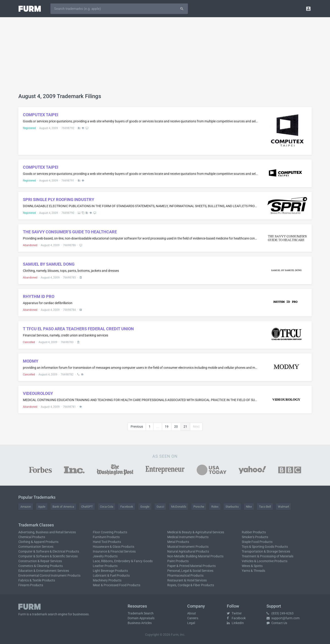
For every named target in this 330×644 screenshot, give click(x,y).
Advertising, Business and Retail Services (47, 532)
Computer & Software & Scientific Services (48, 556)
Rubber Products (254, 532)
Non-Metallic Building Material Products (195, 556)
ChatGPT (87, 507)
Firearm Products (31, 585)
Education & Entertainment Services (44, 571)
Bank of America (63, 507)
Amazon (26, 507)
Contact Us (277, 623)
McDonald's (179, 507)
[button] (308, 9)
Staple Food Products (257, 542)
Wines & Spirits (252, 566)
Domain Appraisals (141, 618)
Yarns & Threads (253, 571)
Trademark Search (141, 613)
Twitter (234, 613)
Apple (42, 507)
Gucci (160, 507)
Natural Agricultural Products (188, 551)
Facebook (127, 507)
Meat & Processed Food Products (117, 585)
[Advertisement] (165, 59)
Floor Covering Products (110, 532)
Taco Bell (265, 507)
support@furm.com (283, 618)
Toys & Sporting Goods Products (265, 547)
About (192, 613)
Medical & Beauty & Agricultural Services (196, 532)
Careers (193, 618)
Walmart (283, 507)
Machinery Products (107, 580)
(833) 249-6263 (280, 613)
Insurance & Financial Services (114, 551)
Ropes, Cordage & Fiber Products (191, 585)
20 (176, 427)
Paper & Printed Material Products (191, 566)
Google (145, 507)
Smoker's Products (255, 537)
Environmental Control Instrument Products (49, 575)
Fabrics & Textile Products (37, 580)
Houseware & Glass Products (114, 547)
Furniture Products (106, 537)
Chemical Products (32, 537)
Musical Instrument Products (188, 547)
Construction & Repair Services (40, 561)
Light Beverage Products (110, 571)
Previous (137, 427)
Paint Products (178, 561)
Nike (249, 507)
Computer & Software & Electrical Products (49, 551)
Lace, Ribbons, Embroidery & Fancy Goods (123, 561)
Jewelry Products (105, 556)
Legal (191, 623)
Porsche (199, 507)
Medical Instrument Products (188, 537)
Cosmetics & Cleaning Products (41, 566)
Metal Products (178, 542)
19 (167, 427)
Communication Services (36, 547)
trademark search (45, 614)
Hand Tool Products (107, 542)
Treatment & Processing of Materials (268, 556)
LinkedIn (235, 623)
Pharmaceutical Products (185, 575)
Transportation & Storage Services (266, 551)
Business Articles (140, 623)
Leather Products (105, 566)
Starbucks (232, 507)
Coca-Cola (107, 507)
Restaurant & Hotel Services (187, 580)
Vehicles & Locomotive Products (265, 561)
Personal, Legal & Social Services (190, 571)
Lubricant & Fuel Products (111, 575)
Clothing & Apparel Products (38, 542)
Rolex (215, 507)
